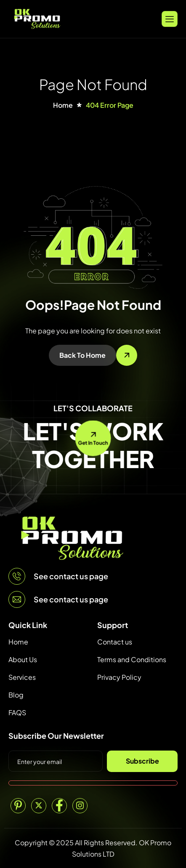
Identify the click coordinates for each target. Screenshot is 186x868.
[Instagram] (80, 806)
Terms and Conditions (132, 659)
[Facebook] (59, 806)
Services (22, 677)
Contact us (115, 642)
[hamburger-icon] (170, 19)
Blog (16, 695)
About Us (23, 659)
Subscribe (142, 761)
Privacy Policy (119, 677)
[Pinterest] (18, 806)
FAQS (17, 712)
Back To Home (82, 355)
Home (18, 642)
